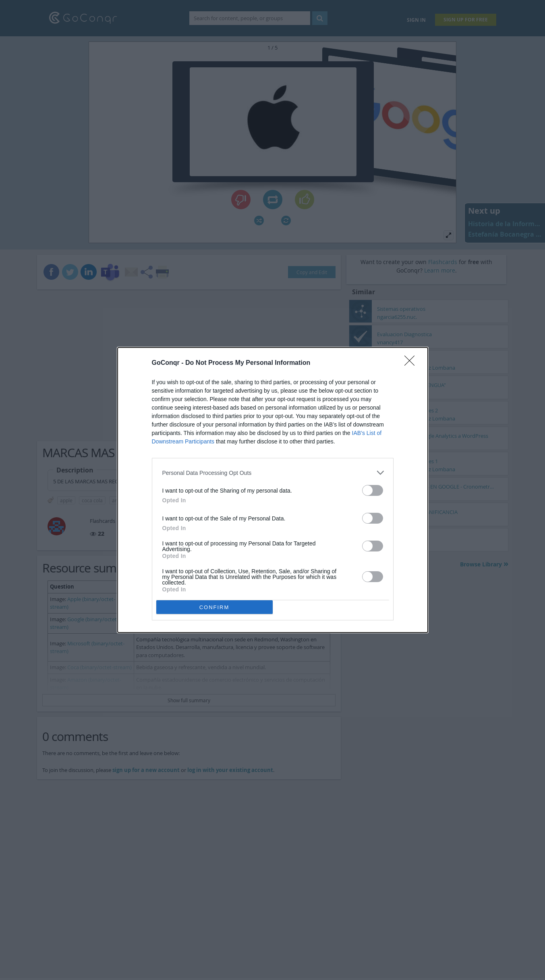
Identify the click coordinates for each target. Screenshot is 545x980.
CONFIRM (214, 607)
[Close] (412, 363)
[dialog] (273, 490)
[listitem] (273, 473)
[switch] (373, 490)
